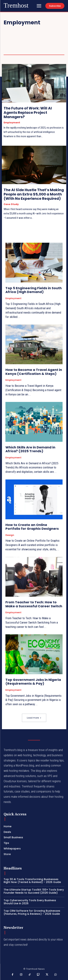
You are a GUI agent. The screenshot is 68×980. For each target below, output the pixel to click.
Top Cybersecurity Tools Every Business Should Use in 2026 (30, 902)
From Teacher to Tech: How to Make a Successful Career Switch (34, 604)
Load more (34, 718)
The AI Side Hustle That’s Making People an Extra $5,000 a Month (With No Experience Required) (34, 194)
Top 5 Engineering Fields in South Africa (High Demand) (34, 290)
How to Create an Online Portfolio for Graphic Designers (32, 527)
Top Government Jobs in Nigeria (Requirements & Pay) (33, 682)
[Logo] (16, 6)
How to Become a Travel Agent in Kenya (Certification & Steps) (34, 372)
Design (10, 535)
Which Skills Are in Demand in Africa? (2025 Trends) (30, 449)
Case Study (11, 204)
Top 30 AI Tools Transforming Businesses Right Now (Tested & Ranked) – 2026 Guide (32, 881)
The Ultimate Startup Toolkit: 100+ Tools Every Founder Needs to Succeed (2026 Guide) (34, 891)
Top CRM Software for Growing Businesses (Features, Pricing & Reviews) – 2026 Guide (32, 912)
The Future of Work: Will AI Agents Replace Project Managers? (28, 113)
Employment (12, 123)
